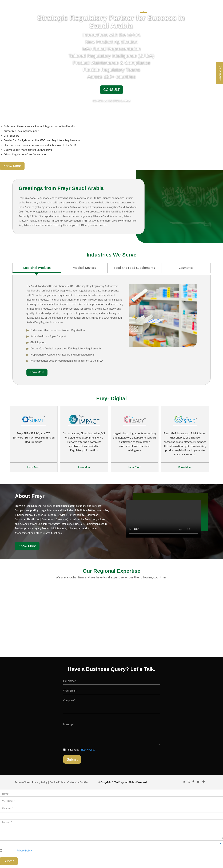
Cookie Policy (57, 782)
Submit (72, 759)
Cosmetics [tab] (186, 268)
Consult (111, 90)
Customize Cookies (78, 782)
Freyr (121, 782)
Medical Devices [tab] (84, 268)
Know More (12, 166)
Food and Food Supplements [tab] (134, 268)
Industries (159, 9)
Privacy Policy (87, 750)
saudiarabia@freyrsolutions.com (191, 3)
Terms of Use (22, 782)
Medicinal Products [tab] (37, 268)
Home (143, 9)
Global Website (181, 9)
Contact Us (202, 9)
